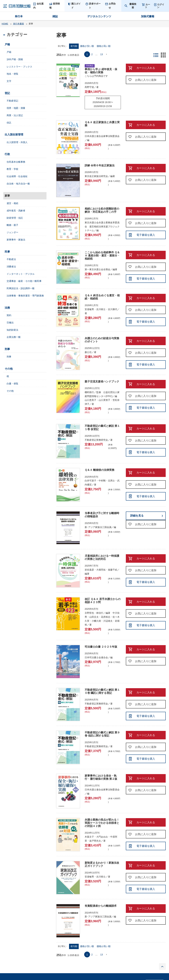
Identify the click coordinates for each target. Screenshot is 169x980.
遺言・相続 (12, 203)
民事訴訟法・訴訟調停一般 (21, 288)
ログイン (161, 6)
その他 (9, 369)
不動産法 (11, 259)
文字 (9, 81)
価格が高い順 (104, 46)
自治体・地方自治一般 (18, 184)
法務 (7, 308)
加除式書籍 (148, 16)
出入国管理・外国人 (17, 142)
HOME (5, 24)
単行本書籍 (19, 24)
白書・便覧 (12, 384)
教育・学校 (12, 169)
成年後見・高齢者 (16, 211)
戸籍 (7, 44)
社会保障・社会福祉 (17, 176)
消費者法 (11, 267)
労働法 (10, 323)
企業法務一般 (14, 337)
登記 (7, 93)
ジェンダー (12, 232)
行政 (7, 154)
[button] (106, 54)
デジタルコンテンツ (99, 16)
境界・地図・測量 (16, 108)
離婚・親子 (12, 225)
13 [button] (102, 54)
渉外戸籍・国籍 (15, 59)
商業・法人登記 (15, 115)
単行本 (19, 16)
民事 (7, 252)
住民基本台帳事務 (16, 162)
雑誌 (55, 16)
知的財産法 (12, 330)
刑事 (7, 349)
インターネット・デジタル (21, 274)
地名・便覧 (12, 74)
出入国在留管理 (14, 135)
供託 (9, 123)
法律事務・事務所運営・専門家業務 (25, 296)
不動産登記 (12, 101)
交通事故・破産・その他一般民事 (24, 281)
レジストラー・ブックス (19, 67)
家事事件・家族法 (16, 240)
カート (148, 6)
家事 (7, 196)
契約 (9, 315)
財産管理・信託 (15, 218)
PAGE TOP (162, 967)
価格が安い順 (87, 46)
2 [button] (92, 54)
